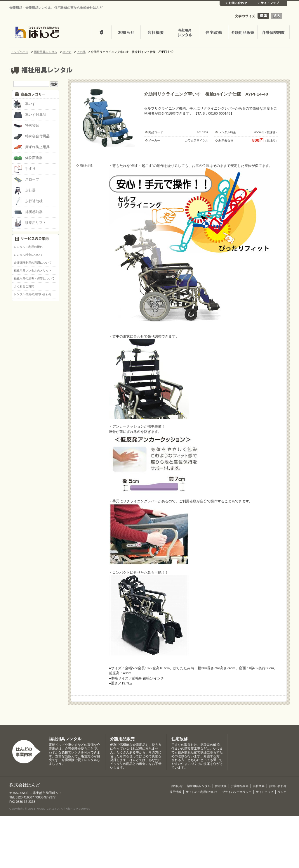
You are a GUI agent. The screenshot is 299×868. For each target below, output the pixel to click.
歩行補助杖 (28, 201)
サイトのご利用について (202, 792)
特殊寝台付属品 (32, 136)
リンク (282, 792)
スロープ (26, 180)
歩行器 (25, 191)
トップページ (101, 33)
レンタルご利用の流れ (28, 247)
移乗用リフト (30, 223)
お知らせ (126, 33)
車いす (25, 104)
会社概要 (155, 33)
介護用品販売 (243, 33)
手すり (25, 169)
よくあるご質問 (24, 286)
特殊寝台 (26, 126)
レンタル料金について (28, 255)
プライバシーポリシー (237, 792)
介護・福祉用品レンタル (184, 33)
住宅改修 (213, 33)
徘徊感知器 (28, 212)
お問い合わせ (236, 3)
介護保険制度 (273, 33)
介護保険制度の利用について (33, 263)
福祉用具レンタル (65, 739)
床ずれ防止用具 (32, 147)
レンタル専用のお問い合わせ (33, 294)
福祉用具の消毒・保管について (34, 278)
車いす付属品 (30, 115)
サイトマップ (269, 3)
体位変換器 (28, 158)
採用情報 (175, 792)
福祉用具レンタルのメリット (33, 270)
